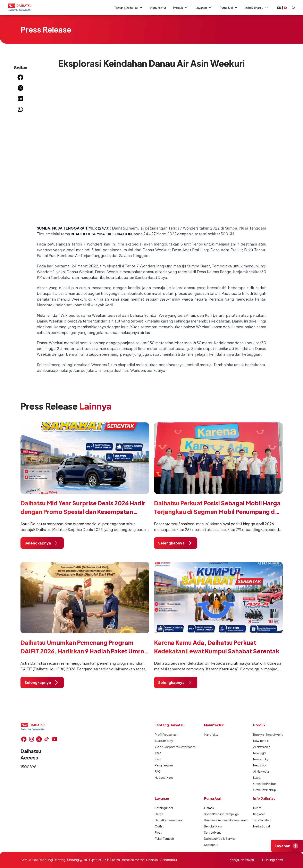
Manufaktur (158, 8)
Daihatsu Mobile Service (219, 839)
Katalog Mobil (164, 808)
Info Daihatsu (257, 7)
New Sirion (260, 765)
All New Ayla (261, 771)
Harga (159, 814)
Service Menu (213, 832)
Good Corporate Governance (170, 747)
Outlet (159, 826)
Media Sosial (262, 826)
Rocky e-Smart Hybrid (268, 734)
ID (285, 8)
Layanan (204, 7)
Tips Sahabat (262, 820)
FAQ (158, 771)
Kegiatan (259, 814)
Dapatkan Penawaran (169, 820)
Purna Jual (229, 7)
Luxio (257, 777)
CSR (158, 753)
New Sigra (260, 753)
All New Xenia (262, 747)
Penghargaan (164, 765)
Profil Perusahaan (167, 734)
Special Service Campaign (219, 814)
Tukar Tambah (164, 839)
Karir (158, 759)
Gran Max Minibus (265, 784)
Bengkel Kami (213, 826)
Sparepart (211, 845)
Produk (181, 7)
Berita (257, 808)
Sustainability (164, 741)
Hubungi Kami (164, 777)
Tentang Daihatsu (129, 7)
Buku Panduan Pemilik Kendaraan (219, 820)
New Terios (261, 741)
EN (279, 8)
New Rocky (261, 759)
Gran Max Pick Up (265, 790)
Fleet (158, 832)
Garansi (209, 808)
